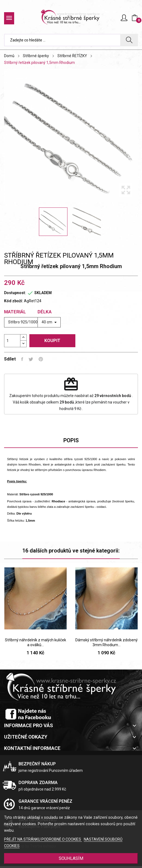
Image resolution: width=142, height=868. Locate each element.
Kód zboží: (14, 301)
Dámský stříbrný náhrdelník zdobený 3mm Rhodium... (107, 642)
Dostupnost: (15, 293)
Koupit (52, 341)
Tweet (31, 359)
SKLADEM (43, 293)
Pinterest (41, 359)
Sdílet (22, 359)
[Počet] (12, 341)
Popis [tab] (71, 440)
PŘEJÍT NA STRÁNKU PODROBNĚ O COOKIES (43, 839)
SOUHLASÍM (71, 858)
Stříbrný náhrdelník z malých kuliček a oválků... (35, 642)
